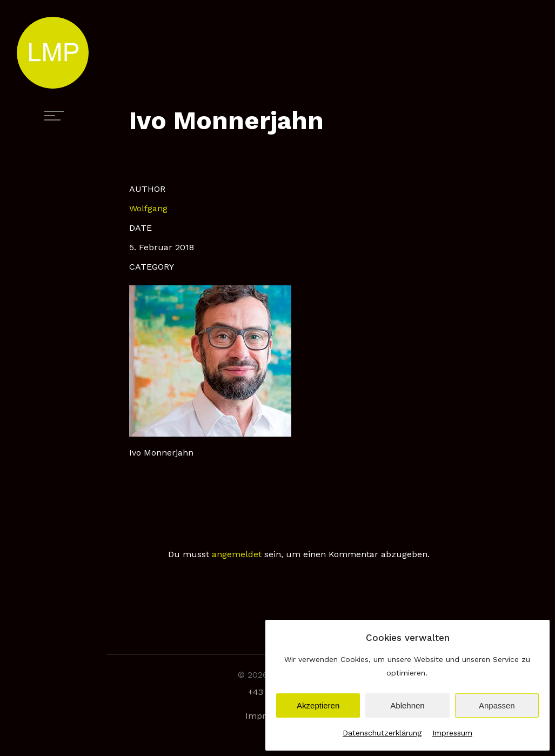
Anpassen (497, 705)
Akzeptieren (318, 705)
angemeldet (237, 554)
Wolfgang (148, 208)
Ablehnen (407, 705)
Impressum (452, 733)
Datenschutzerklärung (382, 733)
